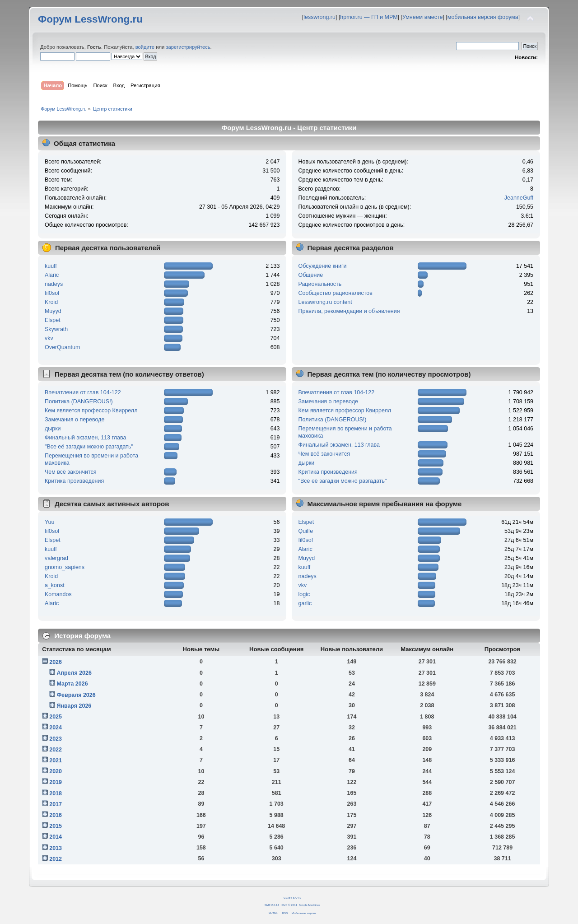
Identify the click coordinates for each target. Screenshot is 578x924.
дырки (53, 429)
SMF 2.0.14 (272, 905)
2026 (56, 662)
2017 (56, 804)
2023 (56, 739)
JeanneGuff (519, 198)
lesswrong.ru (319, 17)
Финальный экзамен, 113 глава (85, 438)
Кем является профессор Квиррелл (91, 411)
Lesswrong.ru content (325, 302)
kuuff (51, 266)
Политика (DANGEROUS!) (79, 401)
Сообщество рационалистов (336, 293)
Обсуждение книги (323, 266)
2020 (56, 771)
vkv (49, 338)
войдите (145, 47)
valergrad (56, 558)
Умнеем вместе (422, 17)
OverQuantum (62, 347)
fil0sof (52, 293)
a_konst (55, 585)
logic (304, 594)
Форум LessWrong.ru (90, 19)
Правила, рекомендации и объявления (349, 311)
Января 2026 (74, 706)
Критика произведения (74, 481)
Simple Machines (310, 905)
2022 (56, 750)
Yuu (50, 522)
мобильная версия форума (483, 17)
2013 (56, 848)
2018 (56, 793)
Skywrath (56, 329)
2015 (56, 826)
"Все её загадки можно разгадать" (89, 447)
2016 (56, 815)
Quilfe (306, 531)
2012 (56, 859)
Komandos (58, 594)
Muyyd (53, 311)
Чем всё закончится (70, 472)
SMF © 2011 (289, 905)
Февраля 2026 (76, 695)
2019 (56, 782)
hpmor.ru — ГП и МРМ (369, 17)
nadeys (54, 284)
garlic (305, 603)
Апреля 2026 (74, 673)
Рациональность (320, 284)
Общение (311, 275)
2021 (56, 761)
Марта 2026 (72, 684)
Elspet (53, 320)
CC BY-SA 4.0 (292, 898)
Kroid (51, 302)
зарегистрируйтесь (188, 47)
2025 (56, 717)
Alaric (52, 275)
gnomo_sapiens (65, 567)
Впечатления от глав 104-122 (83, 392)
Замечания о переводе (75, 420)
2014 (56, 837)
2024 (56, 728)
